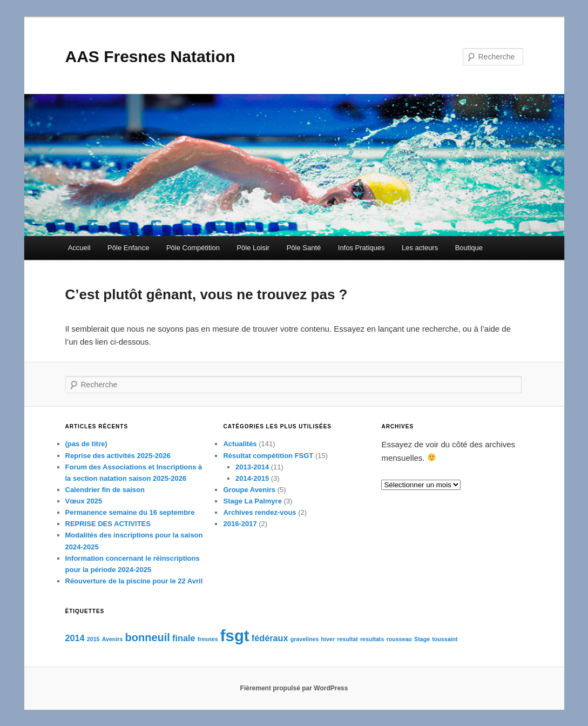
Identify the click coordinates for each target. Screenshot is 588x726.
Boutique (469, 248)
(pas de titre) (86, 444)
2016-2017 (240, 524)
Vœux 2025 (84, 501)
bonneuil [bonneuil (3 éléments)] (148, 637)
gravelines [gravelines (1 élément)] (305, 639)
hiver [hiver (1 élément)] (328, 639)
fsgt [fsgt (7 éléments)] (235, 636)
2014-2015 (252, 478)
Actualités (240, 444)
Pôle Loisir (253, 248)
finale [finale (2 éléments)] (184, 638)
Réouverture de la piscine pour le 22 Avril (134, 581)
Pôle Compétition (193, 248)
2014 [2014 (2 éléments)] (75, 638)
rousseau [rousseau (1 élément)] (399, 639)
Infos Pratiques (361, 248)
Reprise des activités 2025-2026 (118, 456)
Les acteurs (420, 248)
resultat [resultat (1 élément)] (347, 639)
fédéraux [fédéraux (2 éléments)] (270, 638)
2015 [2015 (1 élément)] (93, 639)
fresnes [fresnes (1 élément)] (208, 639)
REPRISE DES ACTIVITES (108, 524)
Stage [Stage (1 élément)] (422, 639)
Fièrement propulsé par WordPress (294, 688)
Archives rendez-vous (259, 512)
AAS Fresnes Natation (150, 56)
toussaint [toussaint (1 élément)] (445, 639)
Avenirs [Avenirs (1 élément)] (113, 639)
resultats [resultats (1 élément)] (372, 639)
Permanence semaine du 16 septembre (130, 512)
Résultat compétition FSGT (268, 456)
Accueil (79, 248)
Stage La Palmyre (252, 501)
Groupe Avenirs (249, 490)
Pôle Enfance (128, 248)
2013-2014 (252, 467)
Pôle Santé (304, 248)
